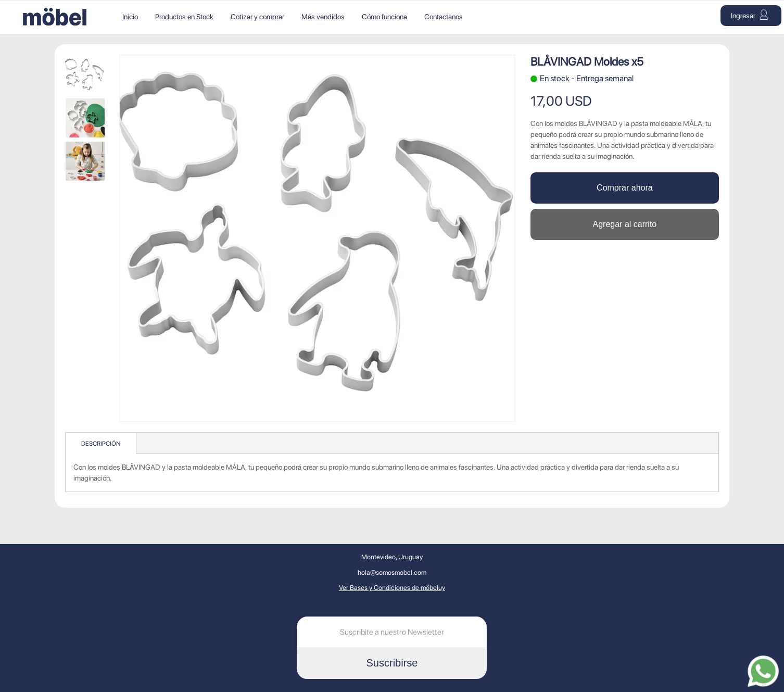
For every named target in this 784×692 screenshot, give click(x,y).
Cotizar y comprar (257, 17)
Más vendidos (323, 17)
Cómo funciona (384, 17)
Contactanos (444, 17)
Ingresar (750, 14)
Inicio (130, 17)
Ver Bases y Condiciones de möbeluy (392, 588)
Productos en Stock (184, 17)
